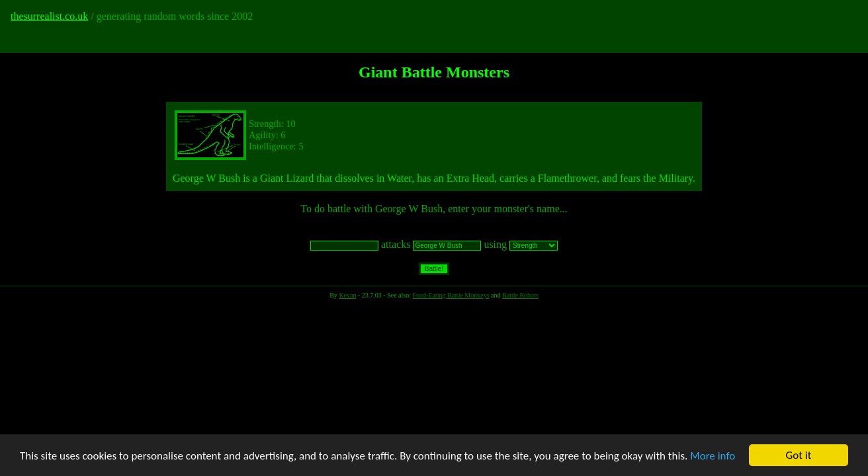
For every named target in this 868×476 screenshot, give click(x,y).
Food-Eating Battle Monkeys (451, 295)
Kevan (347, 295)
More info (713, 456)
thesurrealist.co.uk (49, 16)
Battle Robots (520, 295)
